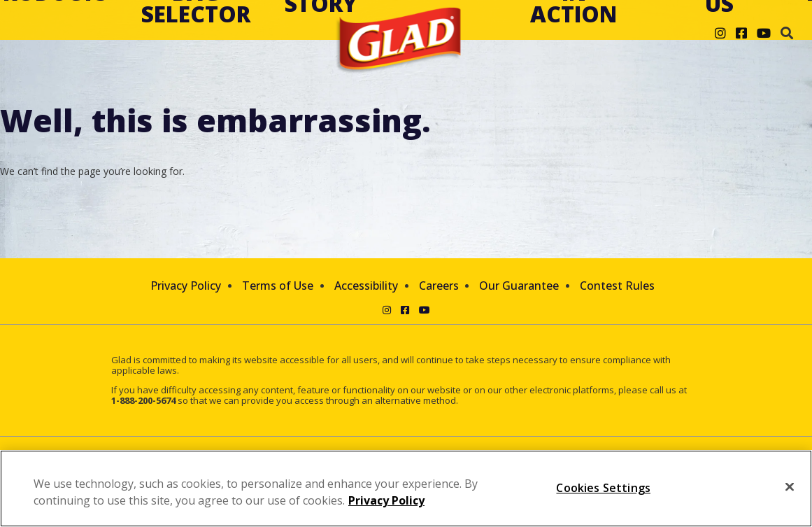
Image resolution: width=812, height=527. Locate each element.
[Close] (790, 487)
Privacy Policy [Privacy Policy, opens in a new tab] (386, 500)
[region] (406, 489)
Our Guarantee (519, 286)
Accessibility (366, 286)
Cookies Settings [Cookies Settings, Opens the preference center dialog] (603, 488)
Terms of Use (278, 286)
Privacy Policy (186, 286)
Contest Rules (617, 286)
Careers (439, 286)
